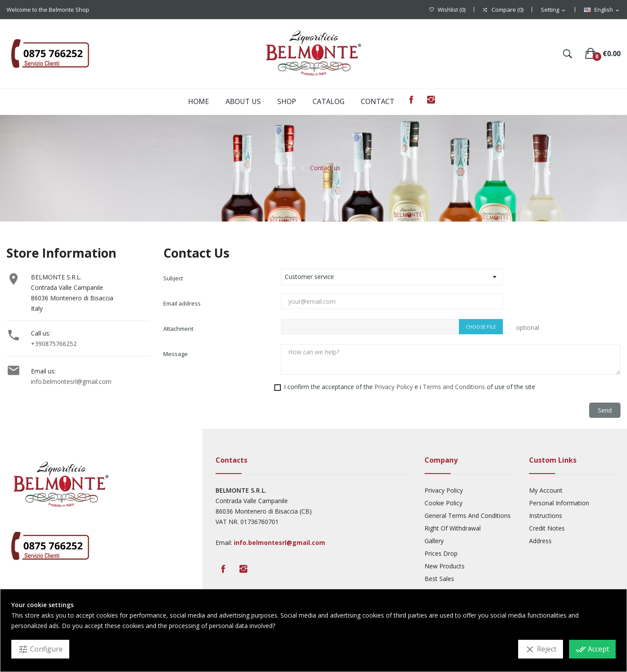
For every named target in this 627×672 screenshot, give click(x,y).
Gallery (434, 541)
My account (546, 490)
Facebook (411, 100)
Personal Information (559, 503)
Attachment (178, 329)
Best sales (439, 579)
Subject (173, 278)
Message (175, 354)
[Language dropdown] (602, 10)
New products (445, 566)
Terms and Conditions (454, 387)
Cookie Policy (443, 503)
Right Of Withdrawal (453, 528)
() (447, 10)
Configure (40, 649)
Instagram (431, 100)
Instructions (546, 516)
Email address (182, 303)
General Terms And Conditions (468, 516)
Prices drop (441, 553)
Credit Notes (547, 528)
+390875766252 (54, 344)
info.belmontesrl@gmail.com (71, 381)
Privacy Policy (394, 387)
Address (540, 541)
